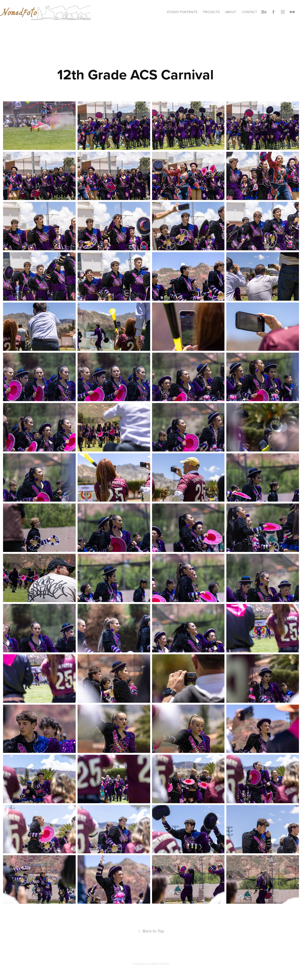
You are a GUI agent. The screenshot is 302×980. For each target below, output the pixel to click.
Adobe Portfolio (159, 964)
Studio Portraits (182, 12)
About (231, 12)
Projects (211, 12)
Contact (249, 12)
